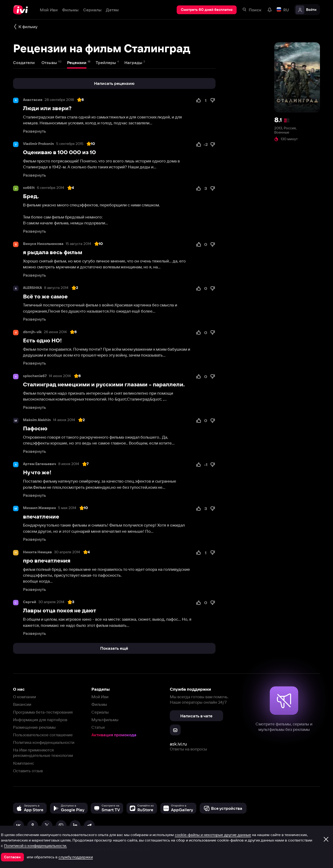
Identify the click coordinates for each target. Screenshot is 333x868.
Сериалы (100, 712)
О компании (25, 697)
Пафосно (35, 428)
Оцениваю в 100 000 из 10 (59, 152)
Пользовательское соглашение (43, 735)
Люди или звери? (47, 108)
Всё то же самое (45, 297)
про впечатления (47, 561)
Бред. (31, 196)
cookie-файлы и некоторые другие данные (213, 835)
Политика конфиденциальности (44, 742)
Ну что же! (37, 472)
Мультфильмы (105, 720)
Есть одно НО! (42, 340)
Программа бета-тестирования (43, 712)
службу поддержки (76, 857)
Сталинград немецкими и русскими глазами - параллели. (104, 384)
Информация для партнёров (40, 720)
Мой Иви (100, 697)
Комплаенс (24, 763)
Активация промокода (114, 735)
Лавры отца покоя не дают (60, 611)
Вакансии (22, 704)
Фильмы (99, 704)
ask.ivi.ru (178, 744)
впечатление (41, 517)
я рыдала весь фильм (53, 252)
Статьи (98, 727)
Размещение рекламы (34, 727)
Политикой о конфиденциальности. (35, 846)
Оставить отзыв (28, 771)
